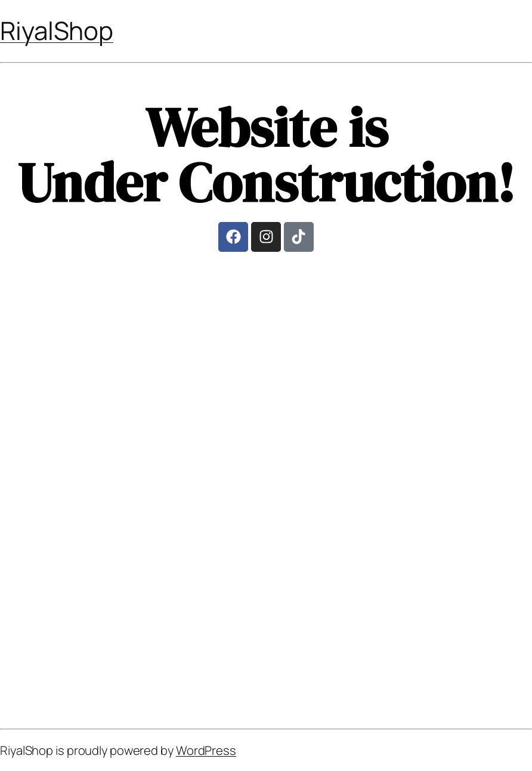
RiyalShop (57, 30)
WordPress (206, 750)
